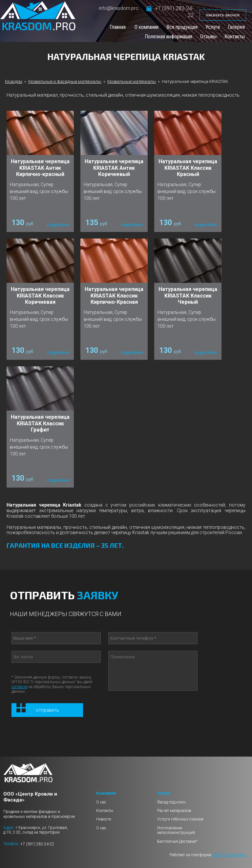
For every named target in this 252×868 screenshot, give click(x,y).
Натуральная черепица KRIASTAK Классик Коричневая (40, 295)
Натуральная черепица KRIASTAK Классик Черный (188, 295)
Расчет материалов (174, 811)
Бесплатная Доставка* (177, 841)
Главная (118, 27)
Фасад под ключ (171, 802)
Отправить (47, 710)
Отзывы (208, 37)
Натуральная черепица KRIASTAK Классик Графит (40, 423)
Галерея (236, 27)
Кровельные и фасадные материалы (65, 81)
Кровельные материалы (132, 81)
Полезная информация (168, 37)
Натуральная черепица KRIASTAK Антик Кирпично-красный (40, 168)
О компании (147, 27)
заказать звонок (223, 15)
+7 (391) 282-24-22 (37, 844)
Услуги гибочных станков (180, 819)
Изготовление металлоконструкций (176, 830)
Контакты (235, 37)
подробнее (58, 225)
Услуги (213, 27)
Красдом (14, 81)
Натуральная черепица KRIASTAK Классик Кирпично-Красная (114, 295)
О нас (101, 802)
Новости (104, 819)
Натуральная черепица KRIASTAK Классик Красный (188, 168)
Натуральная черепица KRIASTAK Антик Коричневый (114, 168)
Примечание (153, 671)
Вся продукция (182, 27)
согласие (19, 687)
